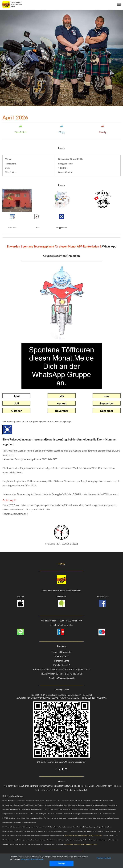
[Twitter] (59, 769)
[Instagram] (63, 769)
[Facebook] (56, 769)
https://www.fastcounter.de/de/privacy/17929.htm (83, 835)
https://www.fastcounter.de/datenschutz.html (81, 844)
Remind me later (104, 858)
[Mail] (66, 769)
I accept (61, 863)
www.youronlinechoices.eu (32, 859)
